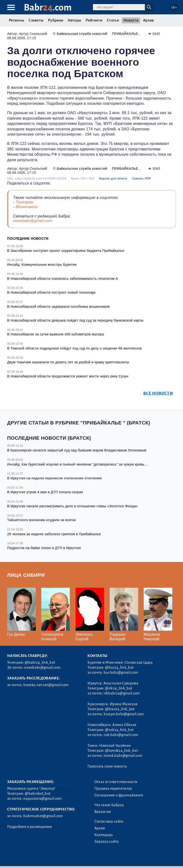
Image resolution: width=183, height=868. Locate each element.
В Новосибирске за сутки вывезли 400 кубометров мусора (56, 334)
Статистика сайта (109, 821)
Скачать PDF (141, 178)
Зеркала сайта (107, 842)
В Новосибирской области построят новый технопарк (51, 292)
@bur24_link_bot (119, 667)
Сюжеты (36, 20)
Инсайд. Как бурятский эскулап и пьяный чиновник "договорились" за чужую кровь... (77, 464)
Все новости (158, 393)
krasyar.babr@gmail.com (124, 714)
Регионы (16, 20)
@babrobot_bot (38, 794)
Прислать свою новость (107, 766)
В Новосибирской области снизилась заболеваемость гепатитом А (63, 279)
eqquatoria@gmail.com (42, 799)
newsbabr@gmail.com (33, 221)
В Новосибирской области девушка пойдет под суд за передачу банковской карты (75, 320)
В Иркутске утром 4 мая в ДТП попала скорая (45, 492)
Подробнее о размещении (29, 827)
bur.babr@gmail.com (121, 672)
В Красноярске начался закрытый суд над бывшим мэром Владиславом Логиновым (77, 450)
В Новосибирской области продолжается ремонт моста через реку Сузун (68, 376)
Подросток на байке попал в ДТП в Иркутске (44, 548)
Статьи (113, 20)
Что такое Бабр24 (109, 805)
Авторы (74, 20)
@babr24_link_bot (40, 662)
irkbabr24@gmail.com (122, 693)
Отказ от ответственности (116, 782)
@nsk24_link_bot (119, 730)
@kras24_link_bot (120, 709)
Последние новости (28, 238)
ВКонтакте (27, 207)
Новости (131, 20)
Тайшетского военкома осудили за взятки (41, 520)
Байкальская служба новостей (82, 34)
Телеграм (24, 202)
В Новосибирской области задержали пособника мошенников (58, 307)
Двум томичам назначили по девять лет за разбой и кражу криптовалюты (68, 362)
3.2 (36, 858)
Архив (148, 20)
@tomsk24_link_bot (121, 751)
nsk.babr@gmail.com (121, 735)
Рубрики (56, 20)
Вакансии (103, 812)
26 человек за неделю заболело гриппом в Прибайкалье (54, 534)
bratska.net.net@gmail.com (46, 685)
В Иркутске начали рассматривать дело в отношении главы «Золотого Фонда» (72, 506)
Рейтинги (94, 20)
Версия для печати (113, 178)
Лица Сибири (26, 575)
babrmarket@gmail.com (43, 816)
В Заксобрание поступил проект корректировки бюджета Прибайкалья (66, 251)
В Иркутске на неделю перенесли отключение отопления (54, 478)
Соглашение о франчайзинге (119, 795)
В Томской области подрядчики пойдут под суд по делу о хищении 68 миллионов (74, 348)
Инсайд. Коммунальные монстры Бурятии (42, 265)
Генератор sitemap (114, 858)
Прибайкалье (126, 34)
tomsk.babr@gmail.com (123, 756)
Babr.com (48, 8)
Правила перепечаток (113, 789)
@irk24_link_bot (119, 688)
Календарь (104, 835)
